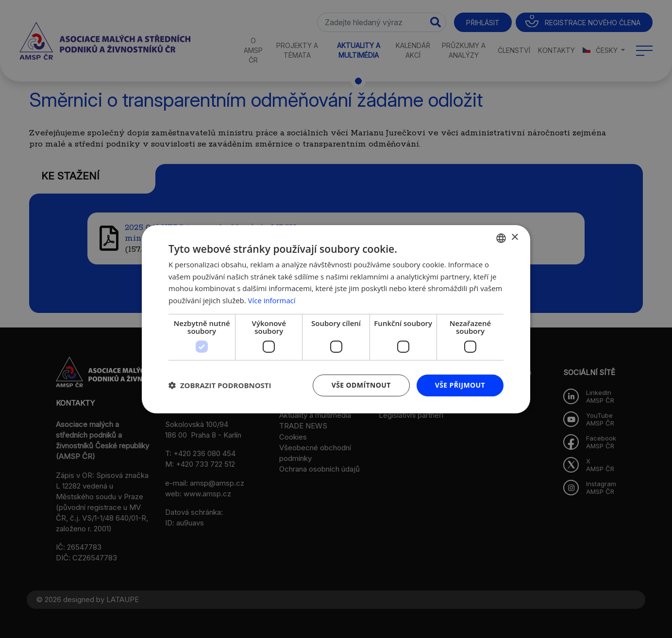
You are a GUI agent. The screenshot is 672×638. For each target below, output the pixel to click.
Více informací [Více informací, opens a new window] (272, 300)
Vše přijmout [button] (460, 385)
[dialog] (336, 319)
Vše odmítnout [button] (361, 385)
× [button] (514, 237)
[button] (220, 385)
